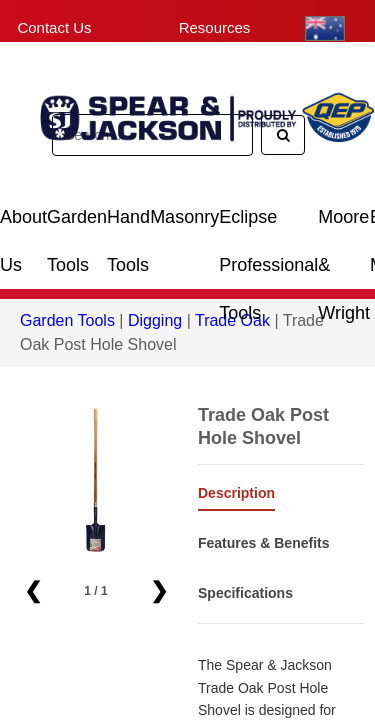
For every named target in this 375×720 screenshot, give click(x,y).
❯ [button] (159, 590)
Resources (215, 27)
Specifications (245, 593)
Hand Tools (128, 224)
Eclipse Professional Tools (268, 224)
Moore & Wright (344, 224)
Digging (155, 320)
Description (236, 493)
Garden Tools (77, 224)
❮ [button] (33, 590)
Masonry (184, 217)
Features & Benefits (263, 543)
